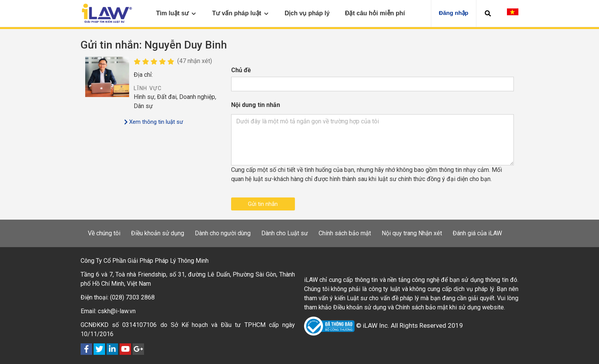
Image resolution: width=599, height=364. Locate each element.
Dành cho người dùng (223, 233)
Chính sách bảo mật (345, 233)
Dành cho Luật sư (285, 233)
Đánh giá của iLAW (477, 233)
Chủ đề (241, 70)
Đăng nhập (454, 13)
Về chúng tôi (104, 233)
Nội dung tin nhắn (256, 105)
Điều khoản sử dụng (158, 233)
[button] (488, 13)
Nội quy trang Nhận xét (412, 233)
